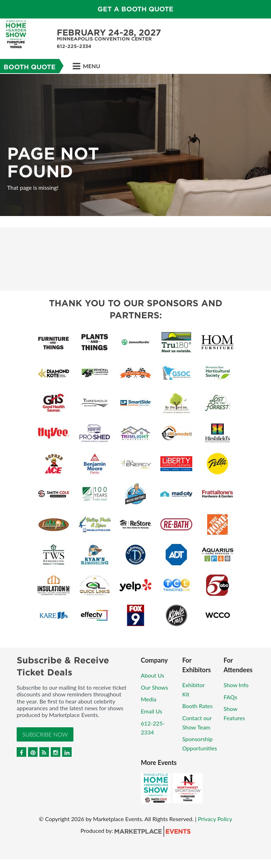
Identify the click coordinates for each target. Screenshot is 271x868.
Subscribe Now (45, 734)
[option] (135, 145)
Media (149, 699)
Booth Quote (30, 67)
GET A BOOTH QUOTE (135, 9)
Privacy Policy (215, 819)
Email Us (151, 711)
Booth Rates (198, 706)
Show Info (236, 685)
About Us (153, 675)
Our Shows (154, 687)
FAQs (230, 697)
